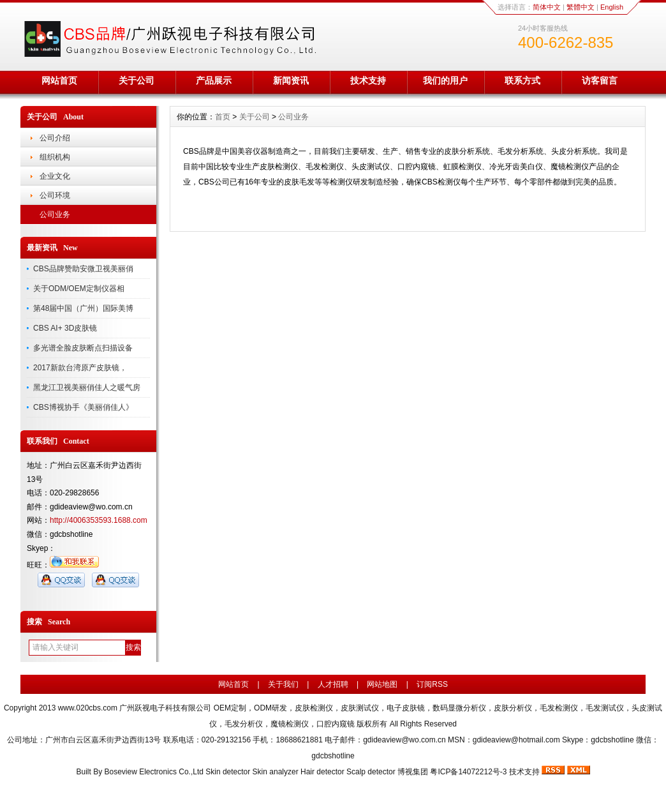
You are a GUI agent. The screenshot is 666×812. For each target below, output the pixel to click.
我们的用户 (445, 80)
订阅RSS (432, 684)
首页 (223, 117)
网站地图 (382, 684)
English (612, 7)
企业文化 (55, 176)
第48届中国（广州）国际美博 (83, 308)
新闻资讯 (291, 80)
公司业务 (55, 214)
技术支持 (368, 80)
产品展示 (214, 80)
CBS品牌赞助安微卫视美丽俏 (83, 269)
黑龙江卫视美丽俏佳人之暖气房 (87, 387)
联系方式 (522, 80)
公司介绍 (55, 138)
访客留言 (600, 80)
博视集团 (413, 772)
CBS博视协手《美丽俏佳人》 (83, 407)
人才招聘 (333, 684)
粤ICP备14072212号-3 (468, 772)
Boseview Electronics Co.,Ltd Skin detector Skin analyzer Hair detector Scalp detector (251, 772)
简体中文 (547, 7)
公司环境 (55, 195)
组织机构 (55, 157)
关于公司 (137, 80)
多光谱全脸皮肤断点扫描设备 (83, 348)
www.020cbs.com (88, 708)
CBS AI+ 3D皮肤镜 (65, 328)
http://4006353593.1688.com (99, 520)
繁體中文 (581, 7)
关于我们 (283, 684)
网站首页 (59, 80)
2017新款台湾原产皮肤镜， (80, 368)
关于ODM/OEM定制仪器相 (79, 289)
